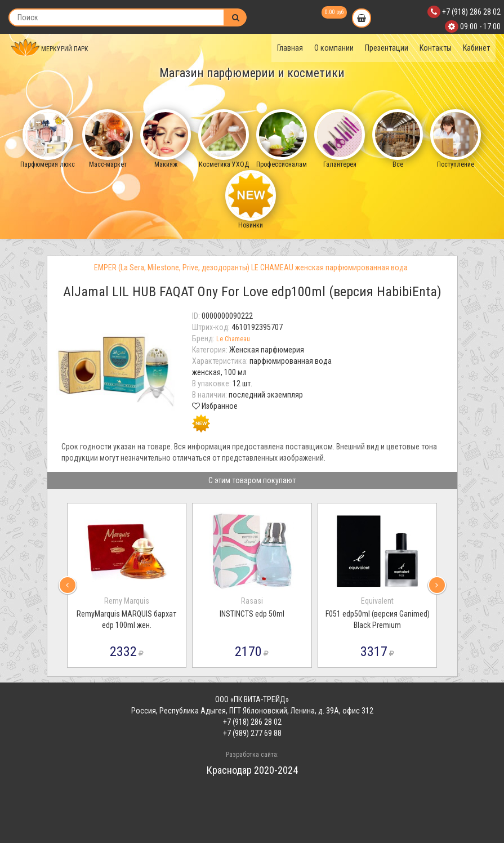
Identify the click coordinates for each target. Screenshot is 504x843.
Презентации (387, 48)
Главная (290, 48)
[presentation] (68, 585)
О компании (334, 48)
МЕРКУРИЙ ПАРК (50, 49)
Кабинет (476, 48)
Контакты (436, 48)
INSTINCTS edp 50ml (252, 614)
